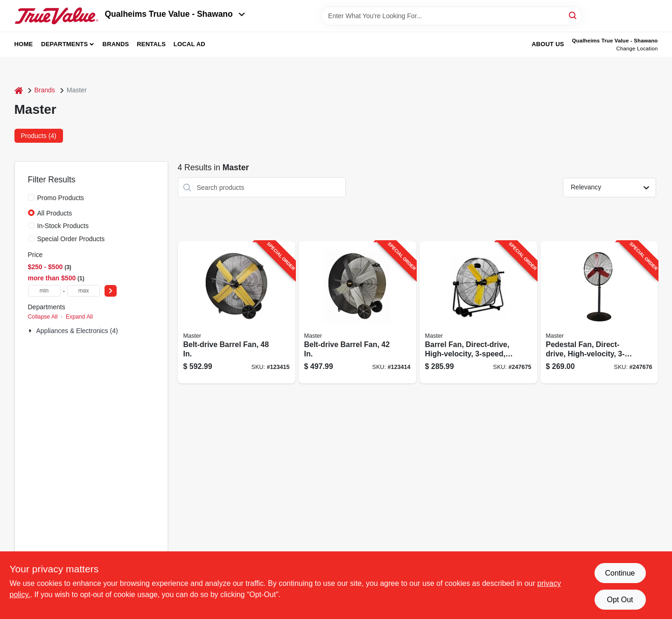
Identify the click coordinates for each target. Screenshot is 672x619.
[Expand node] (31, 331)
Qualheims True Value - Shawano (175, 14)
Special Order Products (71, 239)
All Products (55, 213)
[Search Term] (451, 16)
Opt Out (620, 600)
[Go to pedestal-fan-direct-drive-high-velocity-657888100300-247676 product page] (599, 312)
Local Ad (189, 44)
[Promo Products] (31, 197)
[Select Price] (111, 291)
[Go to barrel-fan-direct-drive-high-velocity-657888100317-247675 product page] (478, 312)
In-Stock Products (63, 226)
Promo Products (61, 198)
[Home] (19, 90)
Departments (64, 44)
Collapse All (43, 317)
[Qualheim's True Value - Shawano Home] (56, 16)
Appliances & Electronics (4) (77, 331)
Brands (116, 44)
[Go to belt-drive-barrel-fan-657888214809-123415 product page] (237, 312)
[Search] (573, 15)
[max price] (84, 291)
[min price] (44, 291)
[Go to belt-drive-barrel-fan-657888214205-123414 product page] (357, 312)
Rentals (151, 44)
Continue (620, 573)
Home (24, 44)
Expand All (79, 317)
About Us (548, 44)
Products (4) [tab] (39, 136)
